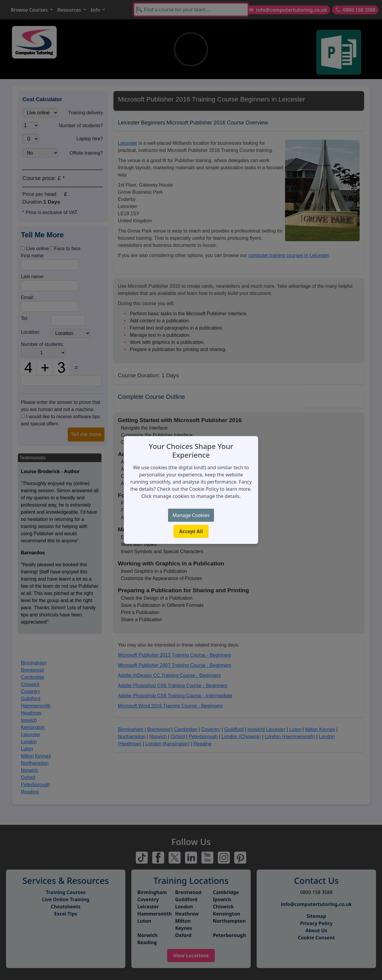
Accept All (191, 531)
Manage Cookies (191, 515)
